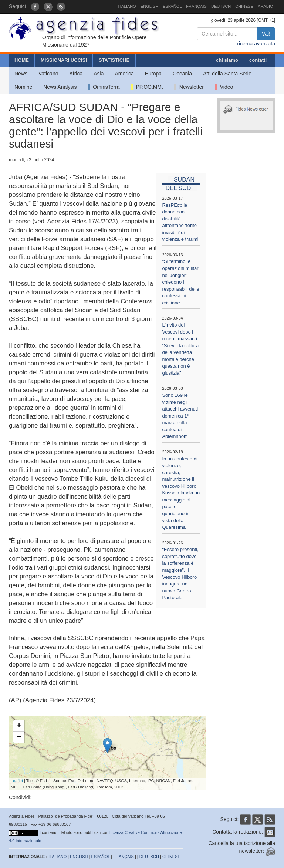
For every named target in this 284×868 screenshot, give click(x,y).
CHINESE (244, 6)
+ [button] (19, 726)
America (124, 74)
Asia (99, 74)
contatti (258, 60)
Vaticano (48, 74)
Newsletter (189, 87)
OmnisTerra (104, 87)
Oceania (182, 74)
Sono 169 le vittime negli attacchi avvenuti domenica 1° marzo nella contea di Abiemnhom (180, 416)
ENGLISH (149, 6)
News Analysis (60, 87)
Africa (76, 74)
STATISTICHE (114, 60)
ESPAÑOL (172, 6)
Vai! (266, 34)
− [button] (19, 737)
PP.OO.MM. (147, 87)
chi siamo (227, 60)
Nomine (23, 87)
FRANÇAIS (196, 6)
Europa (153, 74)
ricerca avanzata (256, 44)
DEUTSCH (221, 6)
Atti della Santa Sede (227, 74)
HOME (22, 60)
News (21, 74)
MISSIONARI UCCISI (64, 60)
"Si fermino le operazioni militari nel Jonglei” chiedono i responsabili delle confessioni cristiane (181, 282)
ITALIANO (127, 6)
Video (224, 87)
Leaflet (17, 781)
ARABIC (265, 6)
